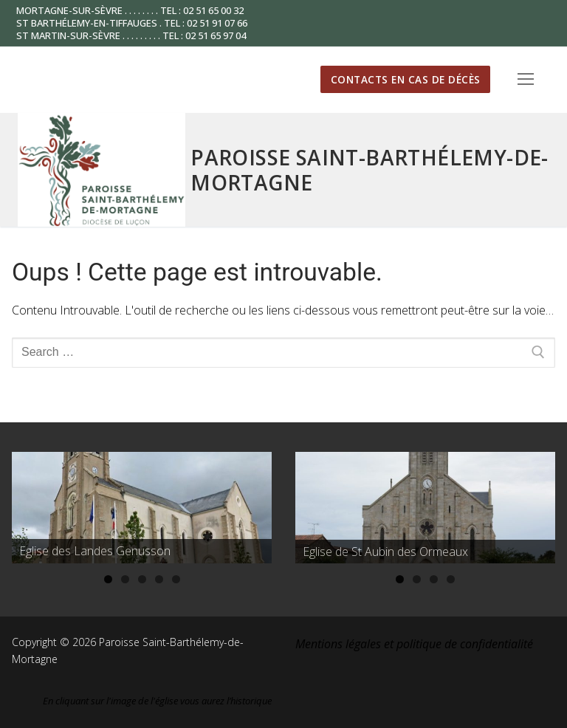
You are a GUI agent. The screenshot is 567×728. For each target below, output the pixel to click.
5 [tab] (176, 579)
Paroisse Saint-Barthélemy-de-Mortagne (370, 170)
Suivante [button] (253, 504)
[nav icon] (526, 80)
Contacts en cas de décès (406, 79)
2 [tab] (125, 579)
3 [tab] (142, 579)
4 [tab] (159, 579)
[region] (142, 508)
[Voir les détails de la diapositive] (142, 508)
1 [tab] (108, 579)
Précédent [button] (30, 504)
